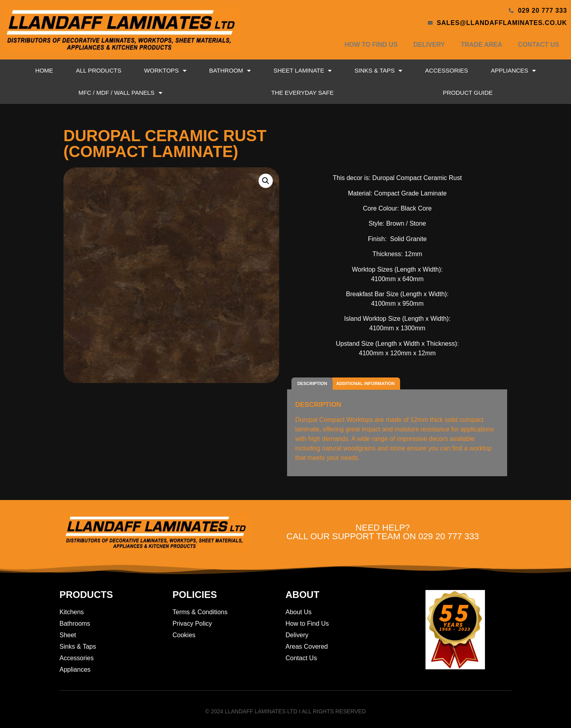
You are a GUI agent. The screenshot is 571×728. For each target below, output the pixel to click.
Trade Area (481, 45)
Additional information (365, 383)
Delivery (429, 45)
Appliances (513, 71)
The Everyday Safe (303, 93)
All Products (98, 70)
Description (312, 383)
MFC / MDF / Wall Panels (120, 93)
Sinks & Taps (378, 71)
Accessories (446, 70)
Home (44, 70)
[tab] (312, 384)
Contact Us (538, 45)
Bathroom (230, 71)
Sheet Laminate (303, 71)
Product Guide (468, 93)
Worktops (165, 71)
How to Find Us (371, 45)
